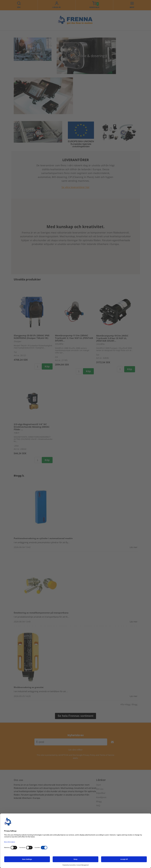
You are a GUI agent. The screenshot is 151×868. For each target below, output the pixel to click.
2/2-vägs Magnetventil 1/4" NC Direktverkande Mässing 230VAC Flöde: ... (32, 427)
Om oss (100, 789)
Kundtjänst (101, 797)
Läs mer (134, 547)
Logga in (57, 7)
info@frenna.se (28, 854)
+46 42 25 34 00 (30, 850)
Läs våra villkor (75, 750)
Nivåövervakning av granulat (29, 687)
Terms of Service (107, 755)
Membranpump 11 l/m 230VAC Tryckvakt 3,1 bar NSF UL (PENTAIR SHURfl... (74, 338)
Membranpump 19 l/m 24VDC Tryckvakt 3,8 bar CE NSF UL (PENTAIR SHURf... (112, 338)
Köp (47, 366)
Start (99, 785)
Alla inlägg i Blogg (129, 704)
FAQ (98, 805)
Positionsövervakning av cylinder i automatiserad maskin (43, 538)
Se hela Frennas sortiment (76, 716)
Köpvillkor (101, 793)
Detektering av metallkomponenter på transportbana (41, 613)
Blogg (99, 801)
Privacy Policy (89, 755)
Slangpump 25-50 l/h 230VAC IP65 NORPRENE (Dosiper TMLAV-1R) (32, 337)
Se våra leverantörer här (75, 187)
